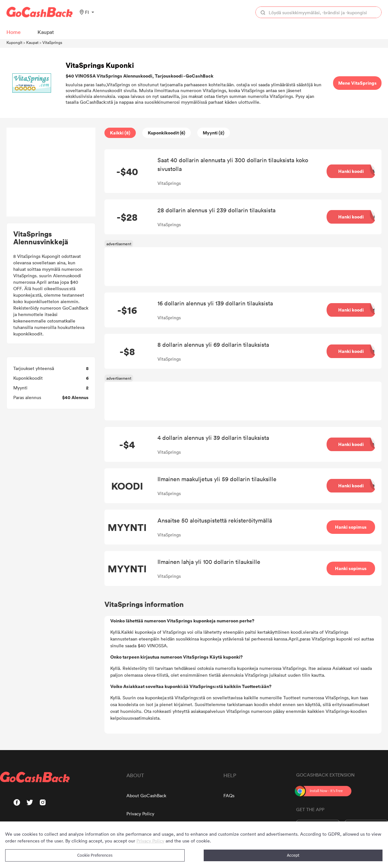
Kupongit (14, 42)
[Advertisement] (51, 172)
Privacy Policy (140, 814)
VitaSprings (52, 42)
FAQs (229, 795)
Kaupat (32, 42)
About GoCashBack (146, 795)
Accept (293, 855)
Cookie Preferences (95, 855)
